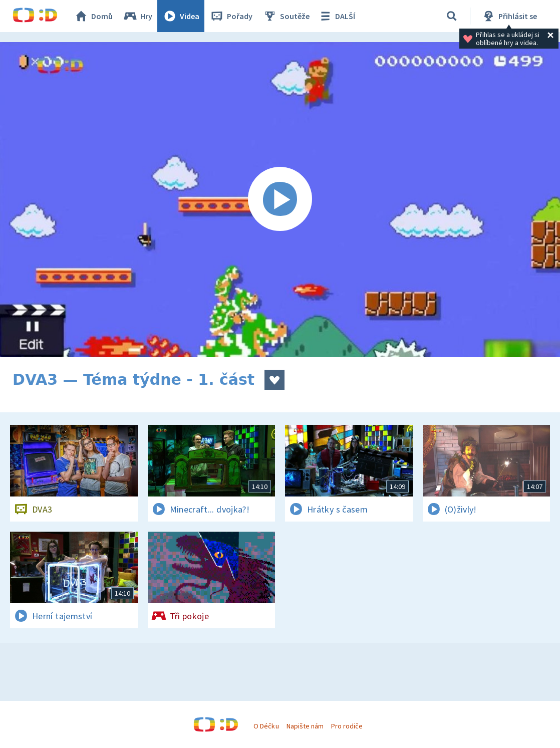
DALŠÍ (336, 16)
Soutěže (286, 16)
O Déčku (266, 726)
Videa (181, 16)
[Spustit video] (280, 200)
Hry (137, 16)
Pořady (231, 16)
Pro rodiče (347, 726)
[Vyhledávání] (452, 16)
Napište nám (305, 726)
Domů (93, 16)
